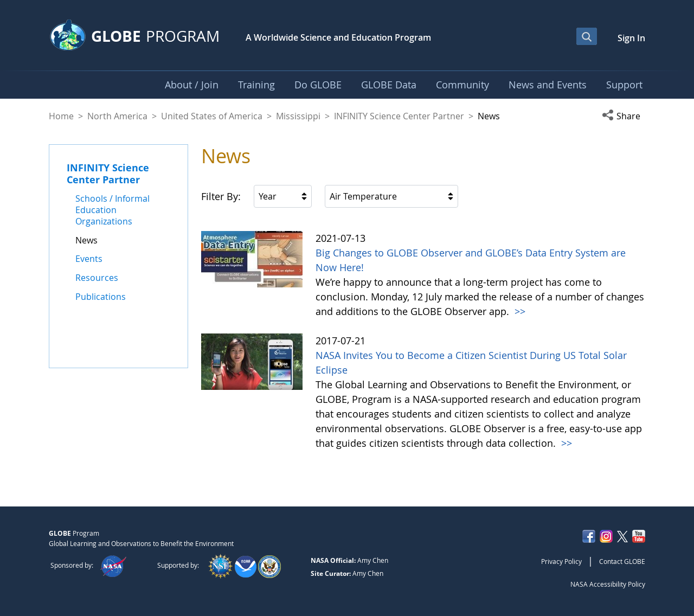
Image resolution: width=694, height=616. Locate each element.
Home (61, 116)
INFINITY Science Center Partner (399, 116)
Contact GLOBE (622, 561)
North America (117, 116)
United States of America (212, 116)
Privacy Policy (561, 561)
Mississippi (298, 116)
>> (519, 311)
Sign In (631, 38)
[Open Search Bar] (587, 36)
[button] (624, 116)
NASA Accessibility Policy (608, 584)
